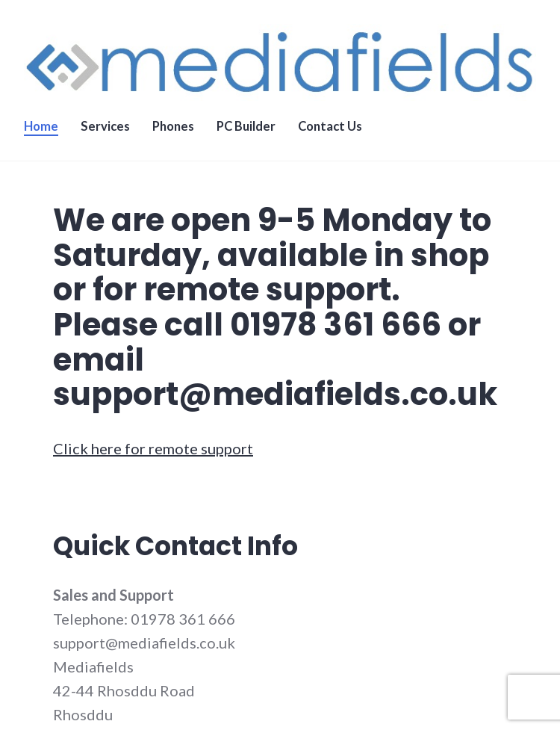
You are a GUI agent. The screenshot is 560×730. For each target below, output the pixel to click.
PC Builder (246, 126)
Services (105, 126)
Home (41, 126)
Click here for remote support (153, 448)
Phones (173, 126)
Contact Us (330, 126)
